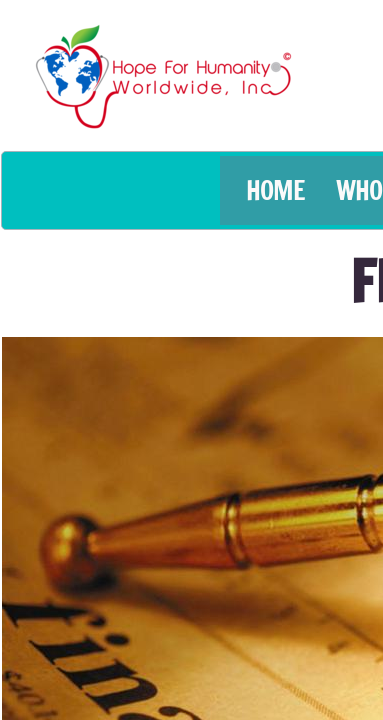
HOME (275, 190)
